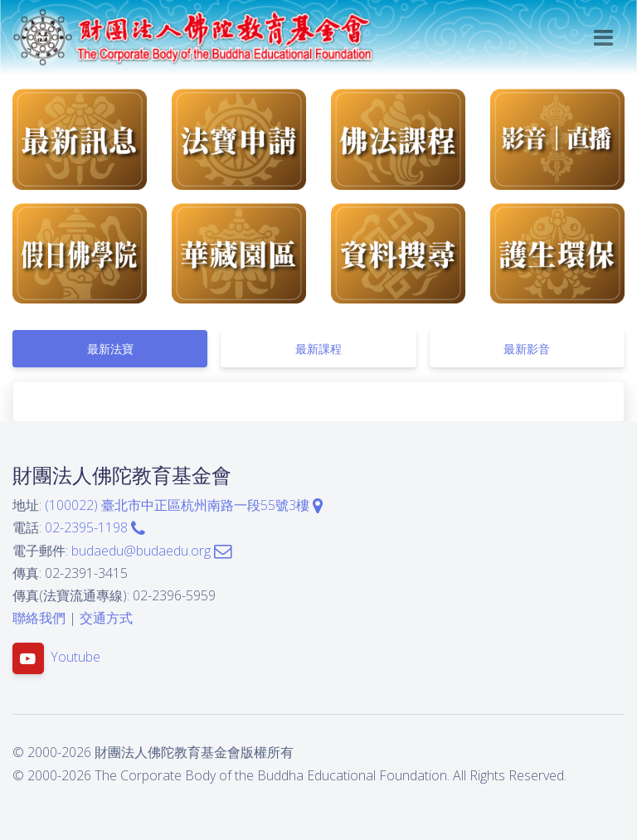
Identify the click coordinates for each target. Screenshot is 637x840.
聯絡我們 (39, 618)
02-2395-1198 (95, 527)
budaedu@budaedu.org (151, 551)
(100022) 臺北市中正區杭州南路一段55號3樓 (184, 505)
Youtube (75, 658)
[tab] (110, 349)
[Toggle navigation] (603, 38)
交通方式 (106, 618)
